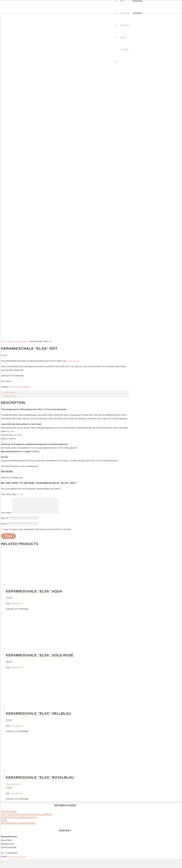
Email (4, 527)
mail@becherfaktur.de (17, 860)
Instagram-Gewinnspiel (18, 826)
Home (4, 341)
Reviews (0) (11, 396)
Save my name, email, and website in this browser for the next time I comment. (38, 532)
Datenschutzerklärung (19, 820)
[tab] (67, 392)
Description (11, 392)
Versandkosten (73, 361)
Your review (7, 516)
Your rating (6, 494)
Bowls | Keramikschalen (18, 341)
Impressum (9, 814)
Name (4, 521)
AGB (4, 823)
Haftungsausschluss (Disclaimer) (27, 817)
